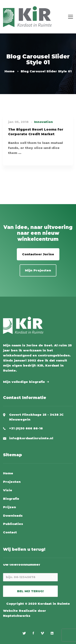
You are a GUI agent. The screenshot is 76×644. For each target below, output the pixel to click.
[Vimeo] (42, 633)
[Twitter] (24, 633)
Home (10, 71)
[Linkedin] (52, 633)
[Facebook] (33, 633)
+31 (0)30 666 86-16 (26, 428)
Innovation (43, 122)
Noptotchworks (17, 616)
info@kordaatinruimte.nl (31, 438)
